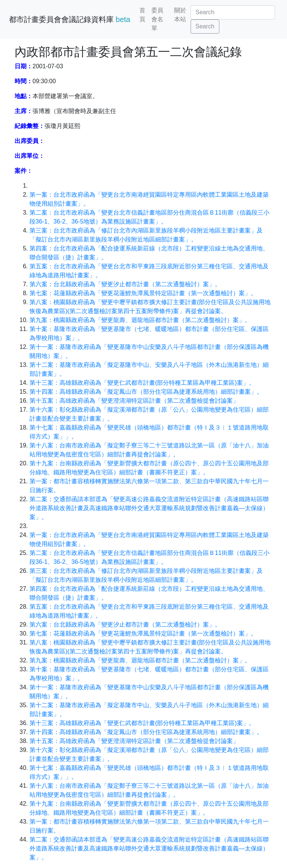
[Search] (233, 12)
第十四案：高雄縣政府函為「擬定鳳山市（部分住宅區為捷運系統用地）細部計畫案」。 (146, 392)
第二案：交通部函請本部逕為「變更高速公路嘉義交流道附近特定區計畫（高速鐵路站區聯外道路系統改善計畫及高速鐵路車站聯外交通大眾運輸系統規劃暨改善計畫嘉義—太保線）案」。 (149, 508)
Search (205, 26)
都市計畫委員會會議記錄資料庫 (70, 19)
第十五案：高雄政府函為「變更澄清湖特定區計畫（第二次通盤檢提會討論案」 (134, 401)
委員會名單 (157, 19)
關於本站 (180, 15)
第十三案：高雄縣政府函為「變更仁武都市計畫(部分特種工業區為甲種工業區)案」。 (142, 383)
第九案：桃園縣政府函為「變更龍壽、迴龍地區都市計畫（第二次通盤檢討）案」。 (140, 320)
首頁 (142, 15)
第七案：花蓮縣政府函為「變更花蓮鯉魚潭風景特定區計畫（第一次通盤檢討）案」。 (143, 293)
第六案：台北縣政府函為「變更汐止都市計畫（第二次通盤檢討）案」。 (125, 284)
